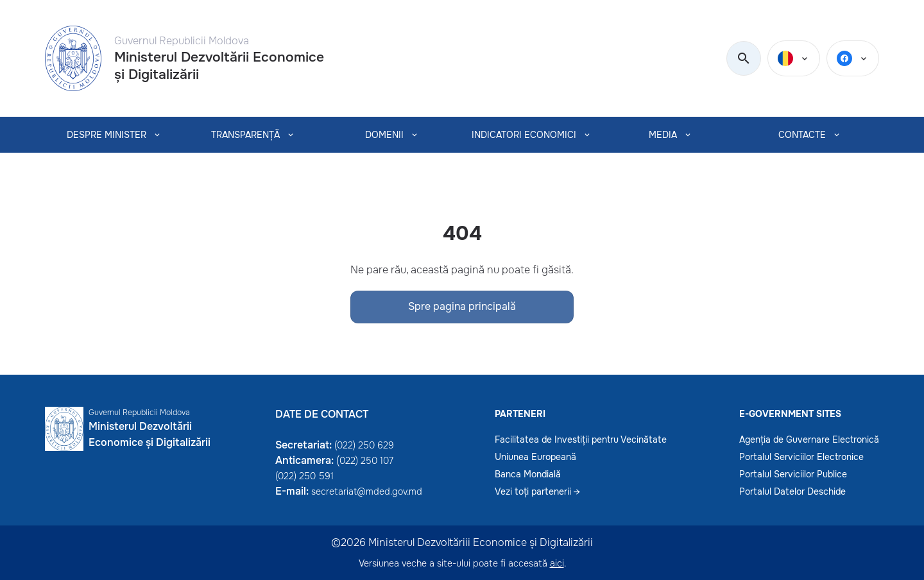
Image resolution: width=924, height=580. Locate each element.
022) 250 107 (366, 461)
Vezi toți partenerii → (537, 491)
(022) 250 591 (304, 476)
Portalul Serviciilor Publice (793, 474)
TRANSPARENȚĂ (245, 135)
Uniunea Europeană (535, 457)
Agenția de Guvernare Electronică (809, 439)
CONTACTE (802, 135)
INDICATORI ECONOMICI (524, 135)
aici (557, 563)
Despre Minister (107, 135)
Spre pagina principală (462, 306)
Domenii (384, 135)
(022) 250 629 (364, 445)
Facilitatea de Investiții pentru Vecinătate (581, 439)
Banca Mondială (528, 474)
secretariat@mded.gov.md (367, 491)
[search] (744, 59)
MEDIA (663, 135)
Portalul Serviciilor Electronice (801, 457)
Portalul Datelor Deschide (792, 491)
